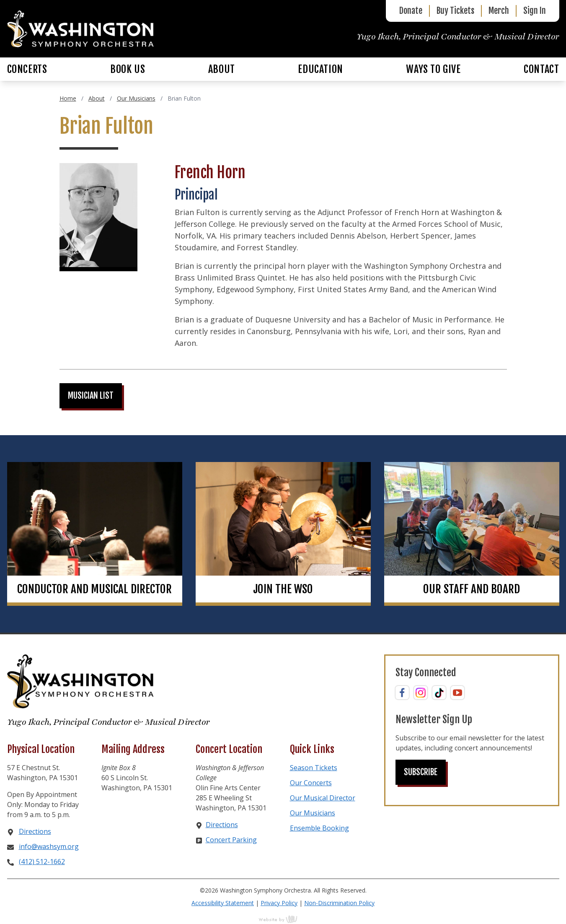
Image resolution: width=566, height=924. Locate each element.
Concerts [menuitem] (27, 69)
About (97, 98)
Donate (411, 11)
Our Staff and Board (472, 589)
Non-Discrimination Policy (339, 903)
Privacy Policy (279, 903)
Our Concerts (311, 783)
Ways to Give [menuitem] (433, 69)
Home (68, 98)
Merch (499, 11)
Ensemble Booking (319, 828)
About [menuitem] (222, 69)
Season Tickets (314, 768)
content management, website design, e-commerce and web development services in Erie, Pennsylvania (283, 919)
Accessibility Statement (223, 903)
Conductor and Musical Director (94, 589)
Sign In (535, 11)
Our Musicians (136, 98)
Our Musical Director (323, 798)
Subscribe (421, 772)
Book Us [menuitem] (128, 69)
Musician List (91, 396)
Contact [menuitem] (541, 69)
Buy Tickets (455, 11)
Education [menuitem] (320, 69)
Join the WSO (283, 589)
